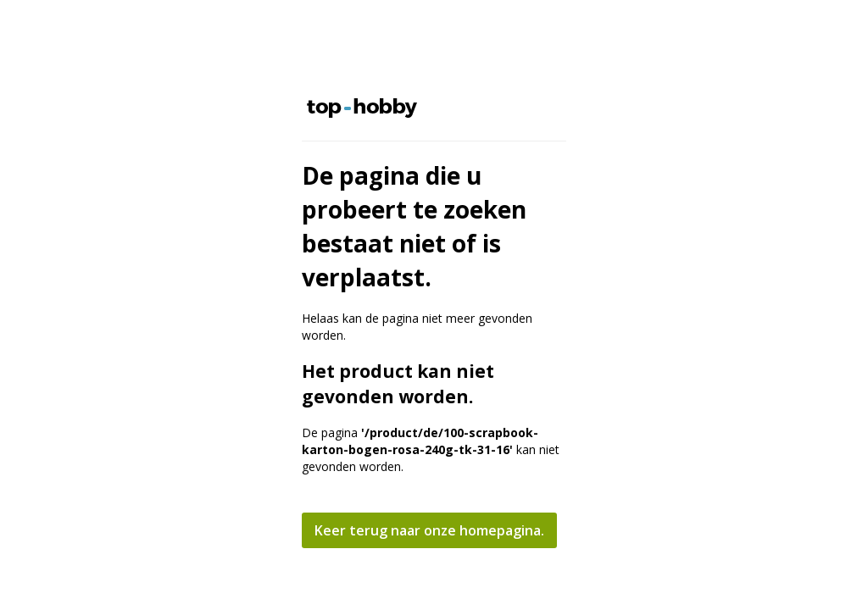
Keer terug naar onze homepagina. (429, 530)
